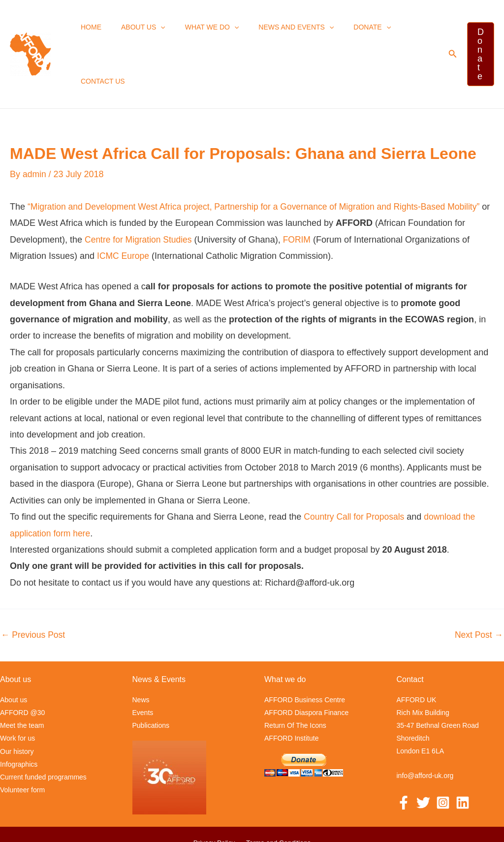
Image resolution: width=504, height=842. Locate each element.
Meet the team (22, 678)
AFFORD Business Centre (305, 653)
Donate (347, 31)
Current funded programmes (43, 729)
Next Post (478, 588)
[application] (154, 31)
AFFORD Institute (291, 691)
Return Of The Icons (295, 678)
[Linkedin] (463, 755)
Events (143, 665)
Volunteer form (22, 742)
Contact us (402, 31)
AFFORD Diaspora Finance (306, 665)
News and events (277, 31)
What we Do (199, 31)
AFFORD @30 (22, 665)
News (141, 653)
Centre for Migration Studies (140, 192)
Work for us (17, 691)
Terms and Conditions (277, 795)
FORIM (300, 192)
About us (136, 31)
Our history (17, 704)
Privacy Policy (215, 795)
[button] (445, 31)
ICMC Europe (124, 209)
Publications (151, 678)
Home (90, 31)
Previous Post (34, 588)
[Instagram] (443, 755)
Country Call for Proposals (355, 469)
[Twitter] (423, 755)
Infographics (19, 717)
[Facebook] (404, 755)
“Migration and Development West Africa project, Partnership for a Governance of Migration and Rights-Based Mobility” (260, 159)
